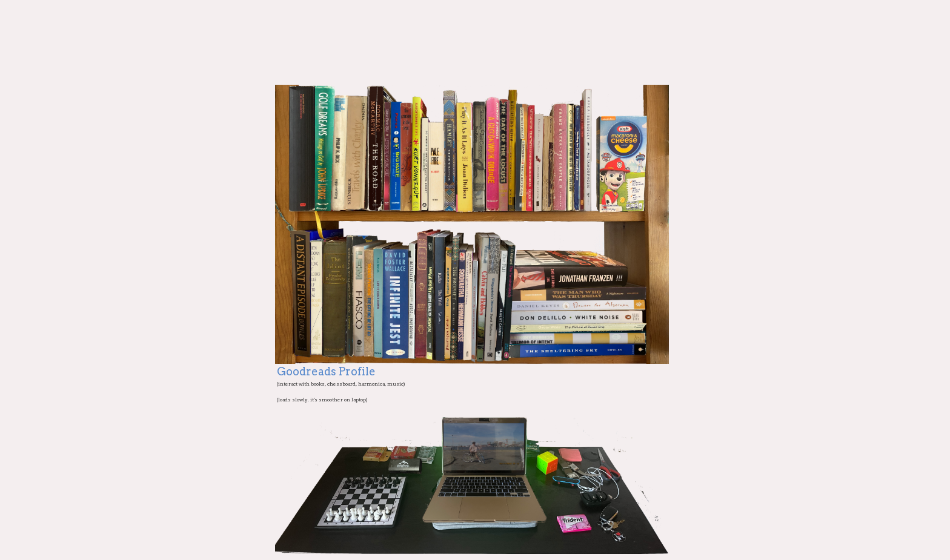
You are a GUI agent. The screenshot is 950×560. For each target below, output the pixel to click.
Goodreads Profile (326, 371)
